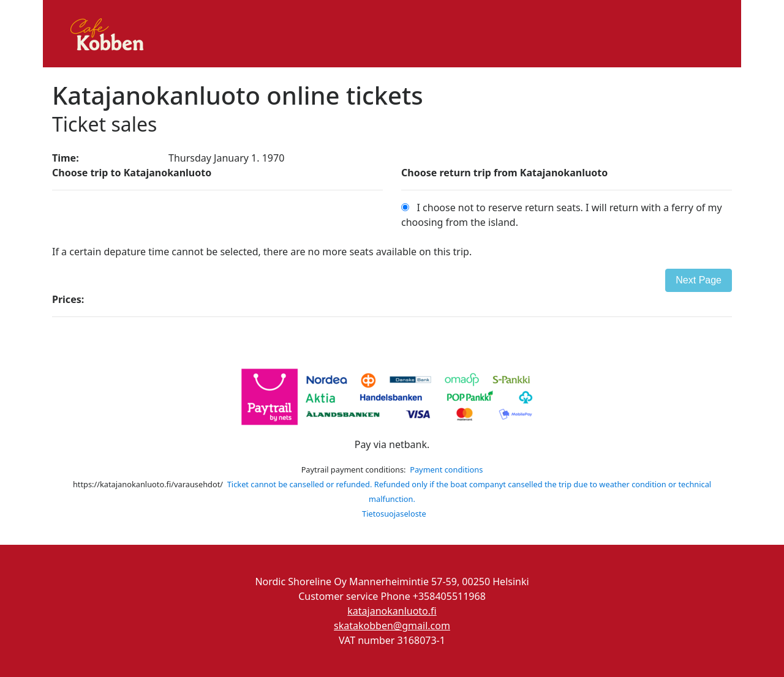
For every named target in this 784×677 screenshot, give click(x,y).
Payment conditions (446, 469)
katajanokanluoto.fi (392, 611)
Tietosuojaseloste (394, 514)
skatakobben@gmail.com (392, 626)
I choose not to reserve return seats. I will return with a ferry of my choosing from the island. (562, 215)
